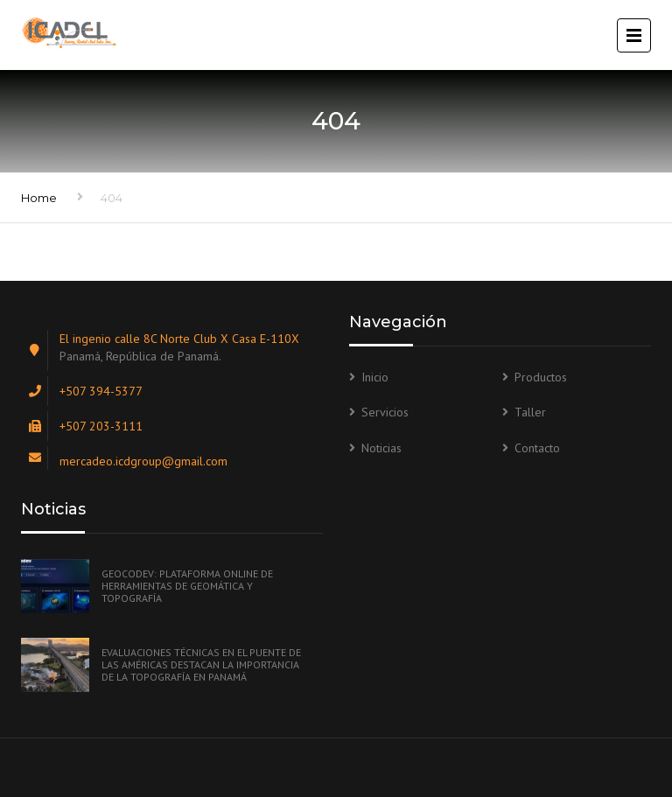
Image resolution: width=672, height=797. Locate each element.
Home (39, 198)
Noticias (381, 448)
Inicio (375, 377)
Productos (541, 377)
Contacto (537, 448)
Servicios (385, 412)
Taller (530, 412)
